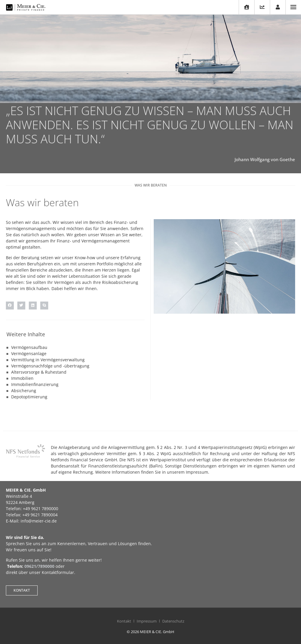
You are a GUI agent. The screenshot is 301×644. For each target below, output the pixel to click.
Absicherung (24, 391)
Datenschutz (173, 621)
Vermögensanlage (29, 353)
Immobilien (22, 378)
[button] (10, 306)
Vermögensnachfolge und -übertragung (50, 366)
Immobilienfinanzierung (35, 384)
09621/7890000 (39, 566)
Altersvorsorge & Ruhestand (39, 372)
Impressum (147, 621)
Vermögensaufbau (29, 347)
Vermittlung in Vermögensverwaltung (48, 360)
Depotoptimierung (29, 397)
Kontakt (124, 621)
